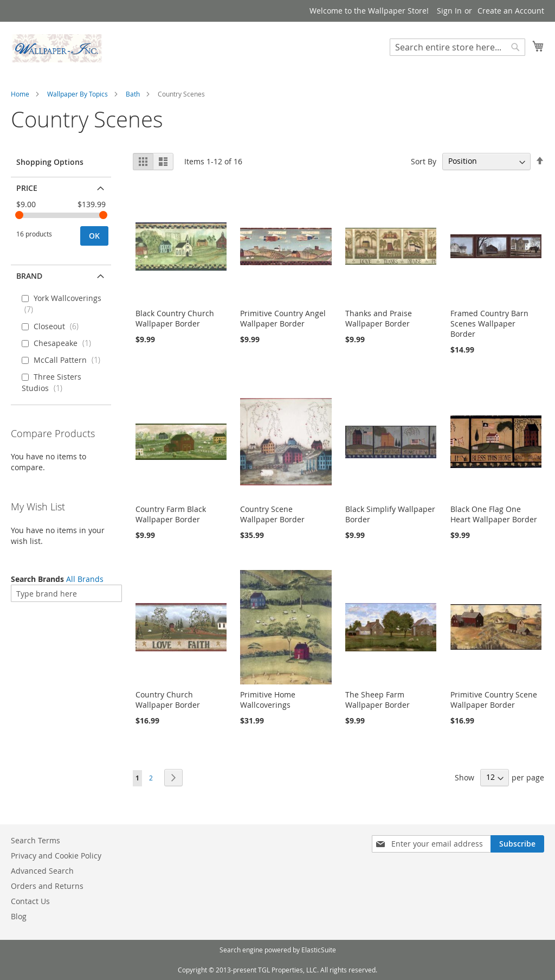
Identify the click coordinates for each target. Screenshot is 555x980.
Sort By (424, 161)
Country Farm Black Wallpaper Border (171, 514)
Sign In (449, 11)
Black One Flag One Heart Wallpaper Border (494, 514)
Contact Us (30, 901)
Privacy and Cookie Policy (56, 856)
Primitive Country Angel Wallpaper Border (283, 318)
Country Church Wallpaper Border (168, 700)
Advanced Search (42, 871)
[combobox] (457, 47)
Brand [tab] (29, 276)
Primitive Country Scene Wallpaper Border (494, 700)
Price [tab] (27, 188)
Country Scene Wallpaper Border (272, 514)
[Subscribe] (517, 844)
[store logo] (57, 48)
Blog (19, 916)
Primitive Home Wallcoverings (268, 700)
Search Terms (36, 840)
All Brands (85, 579)
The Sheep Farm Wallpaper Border (377, 700)
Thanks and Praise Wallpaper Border (379, 318)
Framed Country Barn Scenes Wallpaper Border (489, 324)
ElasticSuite (319, 950)
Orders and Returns (47, 886)
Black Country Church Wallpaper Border (175, 318)
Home (20, 94)
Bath (133, 94)
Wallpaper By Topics (78, 94)
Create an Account (511, 11)
